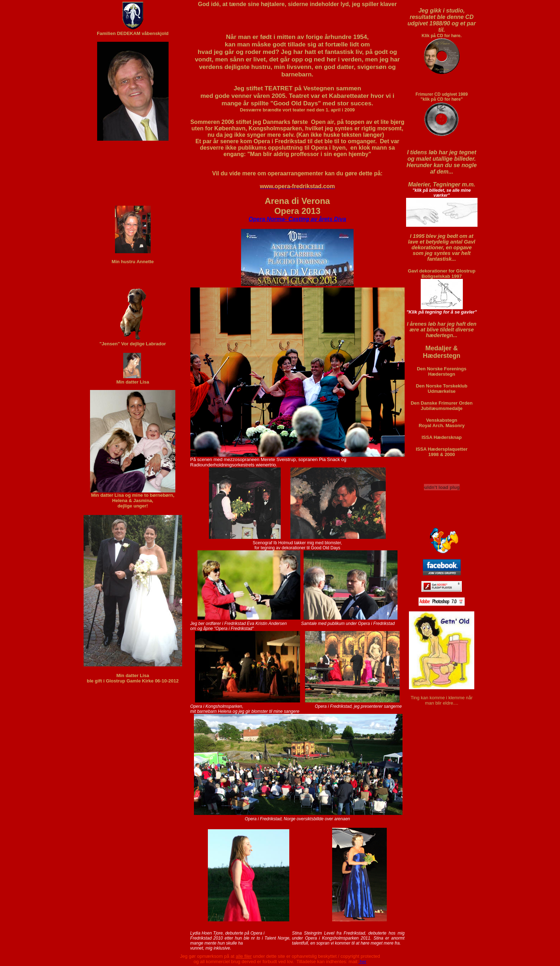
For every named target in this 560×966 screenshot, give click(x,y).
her (362, 962)
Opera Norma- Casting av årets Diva (297, 219)
